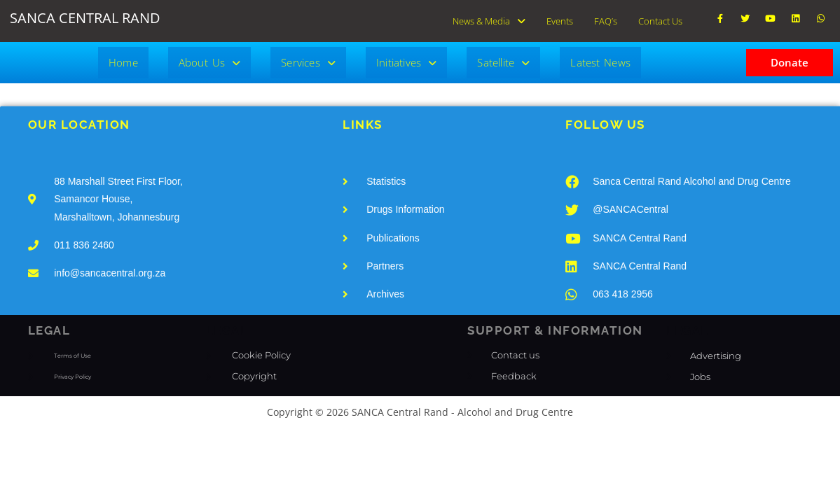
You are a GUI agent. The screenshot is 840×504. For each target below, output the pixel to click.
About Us (209, 57)
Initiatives (406, 57)
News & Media (489, 18)
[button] (489, 19)
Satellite (503, 57)
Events (560, 18)
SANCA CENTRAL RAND (85, 18)
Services (308, 57)
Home (123, 57)
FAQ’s (606, 18)
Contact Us (660, 18)
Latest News (600, 57)
